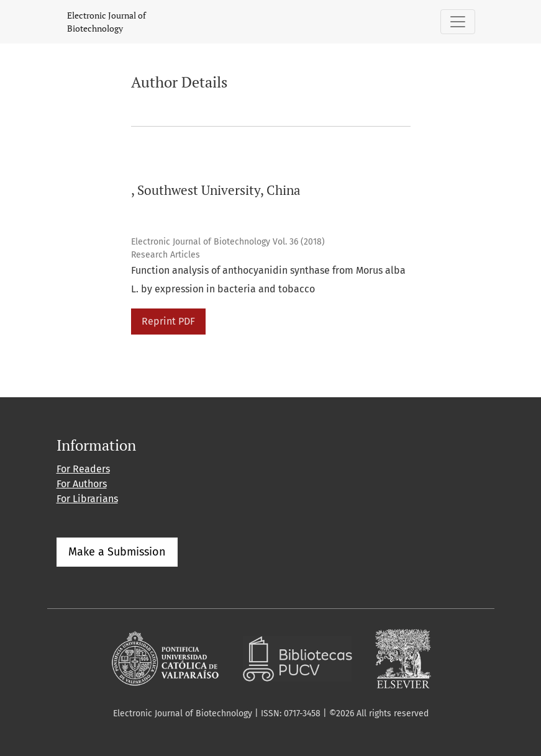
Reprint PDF (168, 321)
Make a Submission (117, 552)
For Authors (82, 484)
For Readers (83, 469)
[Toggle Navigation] (458, 22)
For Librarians (87, 499)
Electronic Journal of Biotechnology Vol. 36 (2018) (228, 242)
